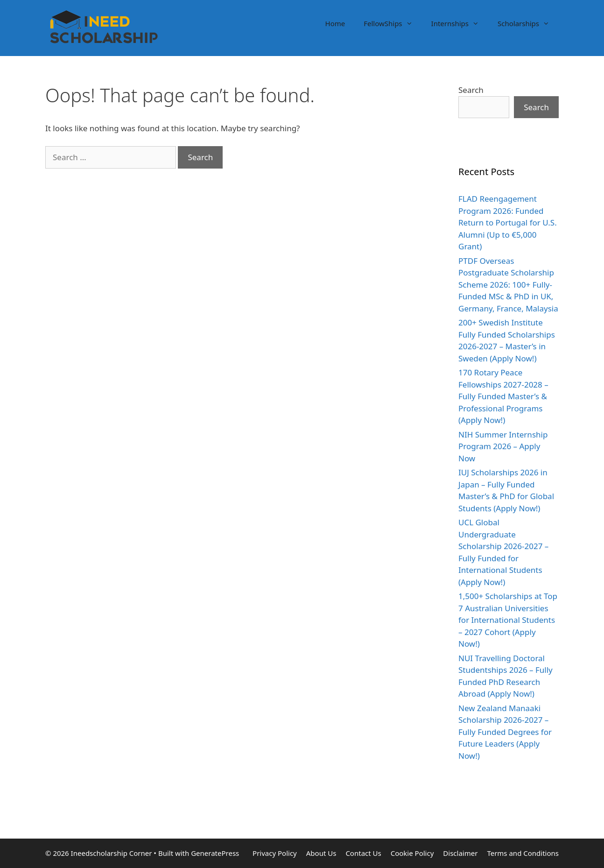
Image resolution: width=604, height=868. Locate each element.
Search (471, 90)
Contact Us (363, 853)
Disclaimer (460, 853)
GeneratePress (215, 853)
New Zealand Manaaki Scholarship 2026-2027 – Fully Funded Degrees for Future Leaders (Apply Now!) (505, 732)
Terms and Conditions (523, 853)
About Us (321, 853)
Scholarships (528, 23)
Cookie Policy (412, 853)
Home (335, 23)
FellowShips (393, 23)
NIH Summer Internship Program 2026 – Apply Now (503, 446)
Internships (460, 23)
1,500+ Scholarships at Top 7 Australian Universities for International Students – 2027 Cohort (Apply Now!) (508, 620)
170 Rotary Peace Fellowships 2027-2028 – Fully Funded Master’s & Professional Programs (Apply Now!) (503, 396)
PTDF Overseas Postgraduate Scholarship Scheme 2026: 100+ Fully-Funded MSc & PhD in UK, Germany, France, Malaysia (508, 285)
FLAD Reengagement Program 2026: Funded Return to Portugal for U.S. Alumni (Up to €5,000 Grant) (508, 222)
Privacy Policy (275, 853)
